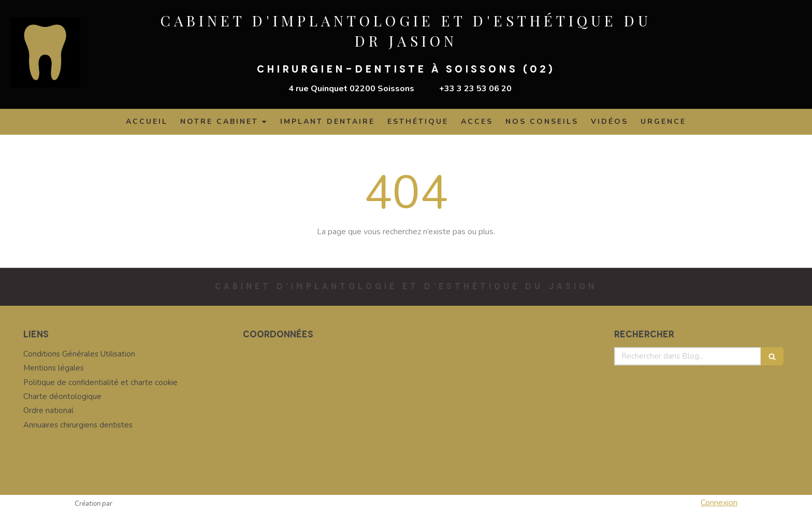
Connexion (719, 503)
